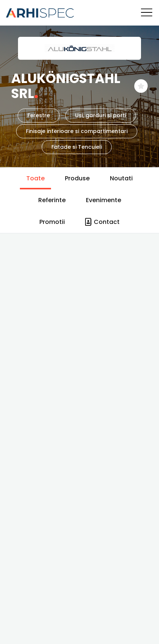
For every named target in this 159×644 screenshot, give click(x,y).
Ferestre (39, 115)
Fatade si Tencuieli (77, 147)
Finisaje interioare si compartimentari (77, 131)
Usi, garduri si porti (100, 115)
